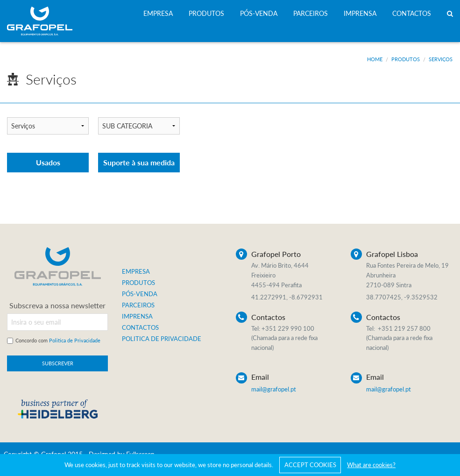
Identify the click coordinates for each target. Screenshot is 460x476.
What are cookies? (371, 465)
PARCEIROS (311, 13)
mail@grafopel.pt (274, 389)
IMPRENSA (360, 13)
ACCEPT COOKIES (310, 465)
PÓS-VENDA (259, 13)
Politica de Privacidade (75, 340)
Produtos (406, 59)
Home (375, 59)
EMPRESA (158, 13)
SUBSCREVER (58, 363)
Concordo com (58, 340)
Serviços (441, 59)
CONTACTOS (412, 13)
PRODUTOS (206, 13)
